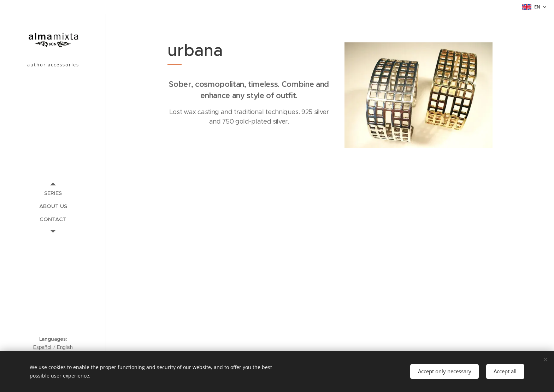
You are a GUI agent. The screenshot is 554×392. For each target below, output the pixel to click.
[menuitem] (53, 193)
